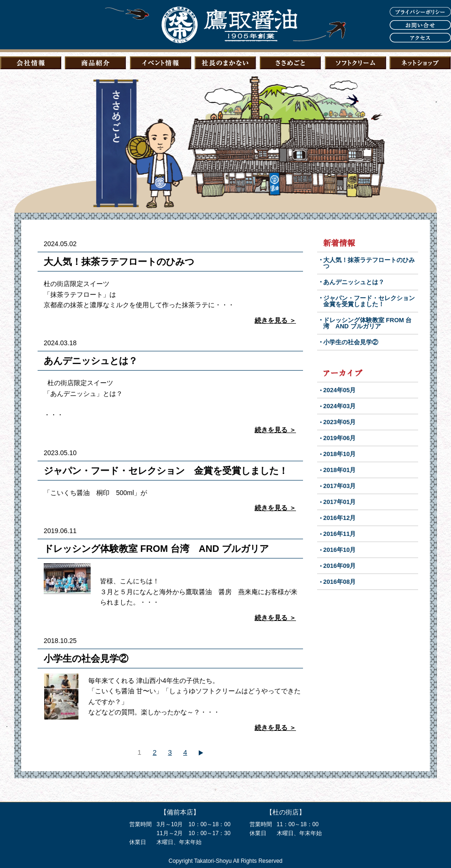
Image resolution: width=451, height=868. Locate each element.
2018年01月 (339, 470)
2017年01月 (339, 502)
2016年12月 (339, 518)
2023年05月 (339, 422)
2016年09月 (339, 566)
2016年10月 (339, 550)
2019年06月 (339, 438)
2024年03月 (339, 406)
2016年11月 (339, 534)
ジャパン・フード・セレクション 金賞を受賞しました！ (166, 471)
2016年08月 (339, 582)
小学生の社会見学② (86, 659)
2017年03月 (339, 486)
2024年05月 (339, 390)
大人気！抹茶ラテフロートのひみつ (119, 262)
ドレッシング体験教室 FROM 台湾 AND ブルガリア (156, 549)
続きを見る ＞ (275, 320)
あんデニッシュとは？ (91, 361)
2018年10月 (339, 454)
